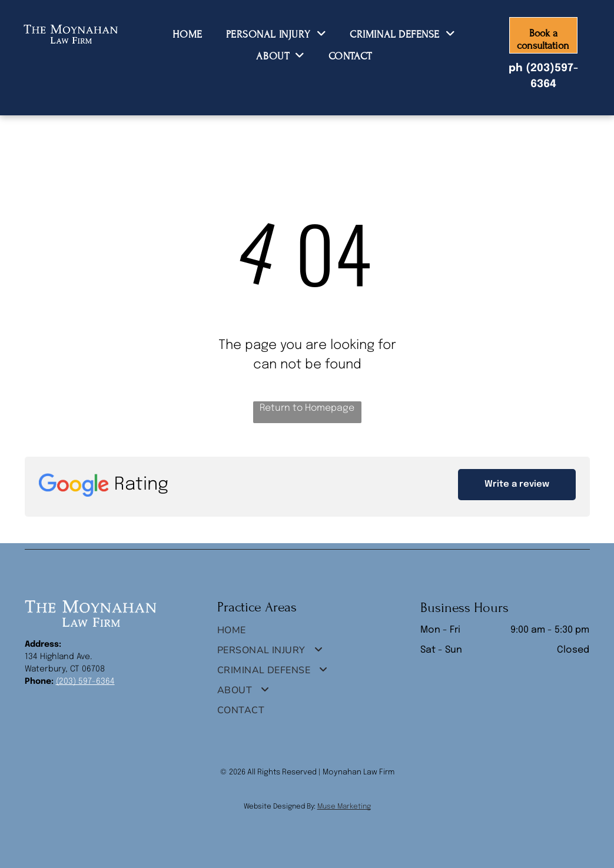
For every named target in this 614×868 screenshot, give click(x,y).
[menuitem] (187, 34)
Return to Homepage (307, 408)
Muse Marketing (344, 807)
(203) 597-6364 (85, 681)
